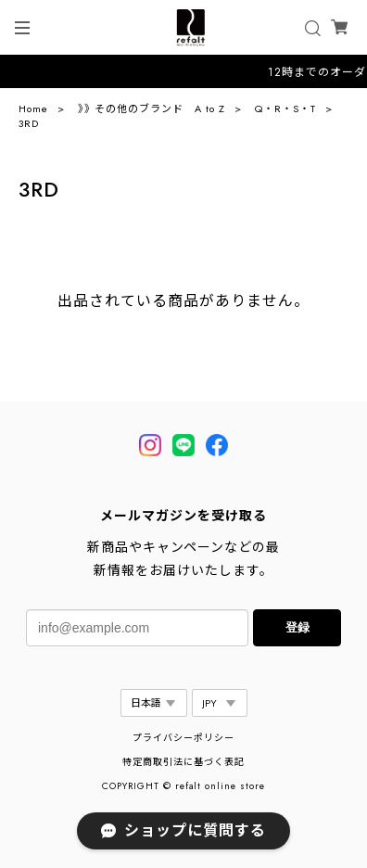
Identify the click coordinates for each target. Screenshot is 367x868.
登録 (297, 627)
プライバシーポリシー (183, 738)
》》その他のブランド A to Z (152, 108)
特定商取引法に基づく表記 (183, 762)
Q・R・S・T (285, 108)
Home (33, 108)
